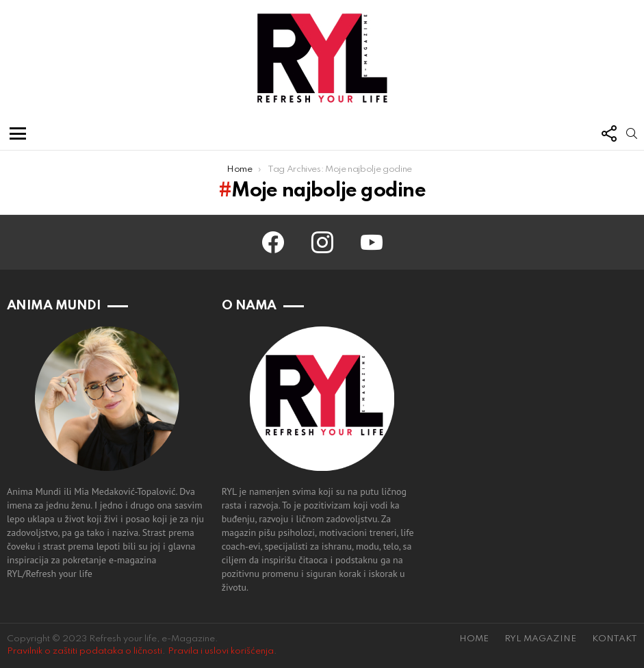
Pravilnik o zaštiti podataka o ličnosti (85, 651)
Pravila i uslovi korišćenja (221, 651)
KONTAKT (615, 639)
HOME (474, 639)
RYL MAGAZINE (540, 639)
